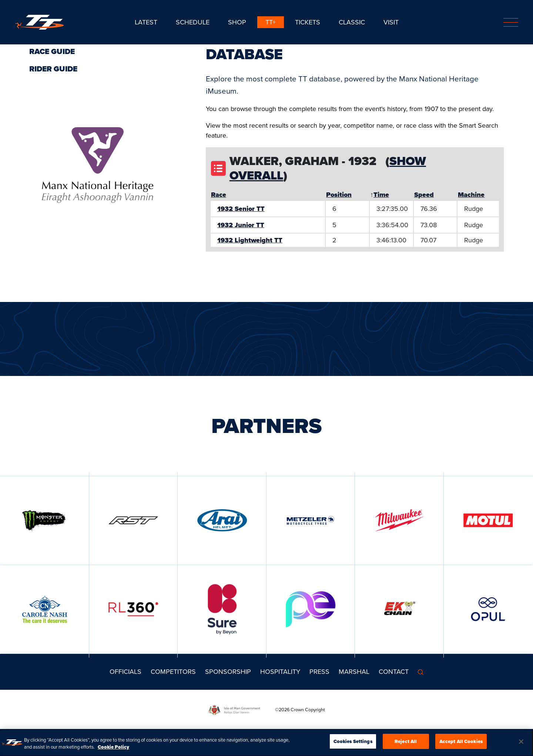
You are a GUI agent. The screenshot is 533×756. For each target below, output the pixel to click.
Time (381, 195)
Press (319, 672)
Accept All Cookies (461, 744)
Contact (394, 672)
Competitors (173, 672)
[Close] (521, 744)
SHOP (237, 22)
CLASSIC (352, 22)
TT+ (271, 22)
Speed (424, 195)
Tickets (308, 22)
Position (339, 195)
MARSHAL (354, 672)
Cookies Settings (353, 744)
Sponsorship (228, 672)
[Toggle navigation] (511, 22)
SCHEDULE (193, 22)
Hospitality (280, 672)
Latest (146, 22)
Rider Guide (53, 69)
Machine (471, 195)
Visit (391, 22)
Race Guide (52, 51)
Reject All (406, 744)
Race (219, 195)
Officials (125, 672)
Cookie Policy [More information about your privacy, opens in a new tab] (113, 750)
